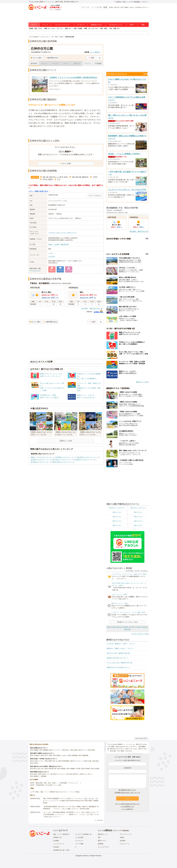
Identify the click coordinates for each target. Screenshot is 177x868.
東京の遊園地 (34, 750)
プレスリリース (125, 844)
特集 (143, 25)
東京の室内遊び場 (50, 769)
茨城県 (114, 627)
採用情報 (101, 844)
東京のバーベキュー (55, 750)
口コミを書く (37, 58)
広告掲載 (56, 841)
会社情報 (122, 841)
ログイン (145, 2)
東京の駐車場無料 (64, 761)
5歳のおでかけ (138, 517)
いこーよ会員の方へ (127, 809)
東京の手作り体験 (46, 755)
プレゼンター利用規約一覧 (83, 834)
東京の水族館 (95, 769)
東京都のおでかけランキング (41, 462)
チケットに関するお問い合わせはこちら (127, 804)
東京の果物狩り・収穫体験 (38, 776)
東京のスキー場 (47, 774)
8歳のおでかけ (117, 525)
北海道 (40, 29)
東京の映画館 (61, 769)
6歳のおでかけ (117, 521)
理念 (99, 837)
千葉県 (138, 627)
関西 (86, 29)
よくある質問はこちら (127, 806)
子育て (132, 25)
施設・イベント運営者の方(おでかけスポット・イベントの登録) (60, 792)
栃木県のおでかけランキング (88, 457)
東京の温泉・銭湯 (36, 774)
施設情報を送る (52, 58)
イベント (45, 25)
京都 (93, 29)
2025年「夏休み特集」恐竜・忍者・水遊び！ (44, 783)
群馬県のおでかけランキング (41, 460)
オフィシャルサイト (95, 196)
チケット (45, 63)
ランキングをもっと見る (140, 634)
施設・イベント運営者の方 (61, 834)
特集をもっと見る (142, 382)
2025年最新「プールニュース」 (69, 783)
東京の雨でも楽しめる (37, 769)
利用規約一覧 (57, 837)
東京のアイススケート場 (61, 774)
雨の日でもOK (119, 7)
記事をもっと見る (66, 441)
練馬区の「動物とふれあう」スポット (120, 648)
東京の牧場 (74, 750)
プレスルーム (79, 841)
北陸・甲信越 (78, 29)
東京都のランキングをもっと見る (127, 622)
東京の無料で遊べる (51, 761)
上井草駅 (56, 244)
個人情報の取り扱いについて (127, 790)
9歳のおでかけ (138, 525)
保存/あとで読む (120, 2)
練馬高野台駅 (65, 244)
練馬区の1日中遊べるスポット (118, 658)
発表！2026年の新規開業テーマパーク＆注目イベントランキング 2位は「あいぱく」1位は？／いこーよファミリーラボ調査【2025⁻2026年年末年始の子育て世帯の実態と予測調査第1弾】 (71, 801)
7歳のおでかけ (138, 521)
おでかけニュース (116, 25)
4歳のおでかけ (117, 517)
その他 (50, 253)
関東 (46, 29)
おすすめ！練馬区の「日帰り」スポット (121, 644)
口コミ (66, 63)
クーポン (55, 63)
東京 (49, 29)
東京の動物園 (44, 750)
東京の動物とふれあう (60, 755)
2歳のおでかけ (117, 512)
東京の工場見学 (35, 755)
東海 (66, 29)
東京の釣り (66, 750)
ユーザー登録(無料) (134, 2)
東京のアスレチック (77, 761)
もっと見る (98, 820)
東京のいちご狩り (86, 774)
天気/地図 (98, 63)
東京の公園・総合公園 (91, 761)
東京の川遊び (34, 763)
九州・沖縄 (113, 29)
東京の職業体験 (84, 755)
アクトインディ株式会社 (121, 831)
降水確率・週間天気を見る (91, 309)
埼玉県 (132, 627)
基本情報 (34, 63)
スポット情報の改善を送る (38, 191)
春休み (111, 7)
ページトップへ (141, 738)
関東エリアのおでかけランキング (43, 457)
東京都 (144, 627)
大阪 (89, 29)
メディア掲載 (79, 844)
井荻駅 (50, 244)
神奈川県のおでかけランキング (64, 462)
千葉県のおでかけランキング (85, 460)
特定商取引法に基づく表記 (61, 850)
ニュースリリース (59, 844)
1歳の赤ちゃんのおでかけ (138, 508)
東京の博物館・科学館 (73, 769)
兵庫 (96, 29)
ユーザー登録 (34, 792)
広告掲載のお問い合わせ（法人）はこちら (127, 793)
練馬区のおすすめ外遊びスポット (119, 667)
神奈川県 (127, 630)
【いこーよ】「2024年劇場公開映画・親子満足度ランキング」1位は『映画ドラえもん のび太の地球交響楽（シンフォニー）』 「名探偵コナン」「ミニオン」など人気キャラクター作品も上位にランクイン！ (71, 814)
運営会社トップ (103, 834)
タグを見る (52, 256)
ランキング (81, 25)
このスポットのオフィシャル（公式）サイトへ (63, 233)
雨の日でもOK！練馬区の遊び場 (118, 653)
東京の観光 (92, 750)
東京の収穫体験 (73, 755)
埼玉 (61, 29)
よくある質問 (79, 837)
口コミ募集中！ (96, 52)
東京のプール (83, 750)
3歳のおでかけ (138, 512)
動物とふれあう (130, 7)
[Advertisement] (66, 133)
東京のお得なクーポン (37, 761)
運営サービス (102, 841)
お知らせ (77, 63)
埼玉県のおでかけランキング (63, 460)
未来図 (122, 837)
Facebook (56, 847)
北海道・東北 (33, 29)
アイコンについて (35, 270)
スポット (34, 25)
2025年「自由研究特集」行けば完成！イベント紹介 (46, 785)
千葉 (58, 29)
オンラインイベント (62, 25)
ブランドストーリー (126, 834)
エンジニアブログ (103, 847)
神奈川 (54, 29)
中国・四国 (103, 29)
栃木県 (120, 627)
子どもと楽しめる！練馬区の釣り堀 (120, 663)
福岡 (118, 29)
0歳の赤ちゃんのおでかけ (117, 508)
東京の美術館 (86, 769)
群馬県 (126, 627)
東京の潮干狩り (74, 774)
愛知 (70, 29)
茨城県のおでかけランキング (66, 457)
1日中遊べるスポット (142, 7)
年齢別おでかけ (96, 25)
